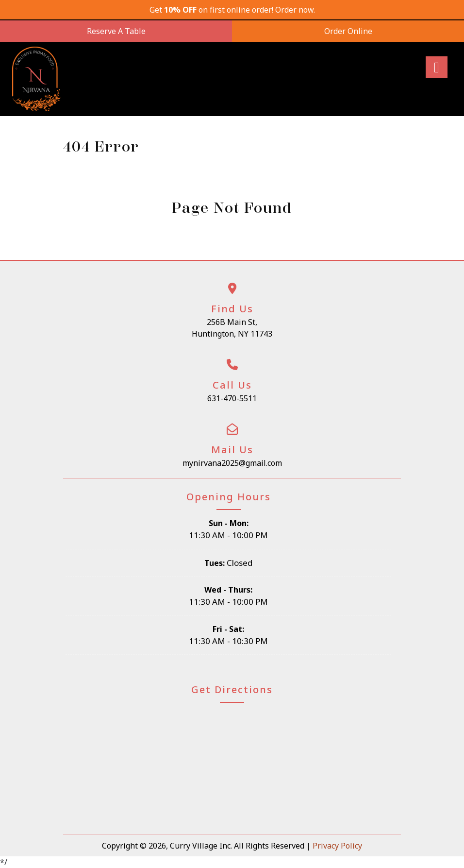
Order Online (348, 31)
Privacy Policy (337, 846)
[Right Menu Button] (436, 68)
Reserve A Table (116, 31)
